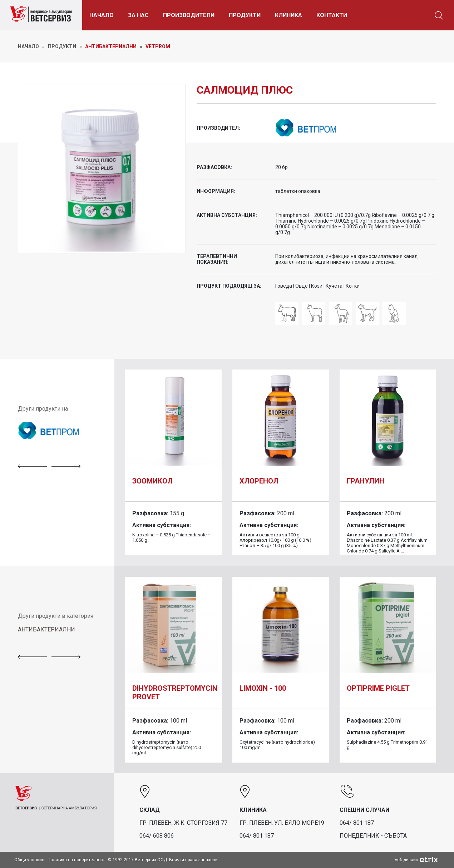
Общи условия (29, 860)
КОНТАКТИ (333, 15)
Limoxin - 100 (263, 688)
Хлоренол (259, 481)
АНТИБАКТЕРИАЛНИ (46, 629)
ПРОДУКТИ (246, 15)
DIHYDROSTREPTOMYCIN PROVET (175, 693)
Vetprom (158, 46)
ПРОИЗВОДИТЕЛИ (190, 15)
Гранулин (366, 481)
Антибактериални (111, 46)
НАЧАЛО (103, 15)
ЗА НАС (139, 15)
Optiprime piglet (378, 688)
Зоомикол (152, 481)
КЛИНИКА (290, 15)
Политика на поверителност (76, 860)
